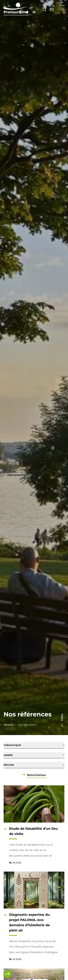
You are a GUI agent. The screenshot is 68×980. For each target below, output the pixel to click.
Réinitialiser (37, 775)
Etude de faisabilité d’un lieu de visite (33, 831)
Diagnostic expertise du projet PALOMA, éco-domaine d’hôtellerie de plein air (29, 922)
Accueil (9, 725)
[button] (8, 974)
